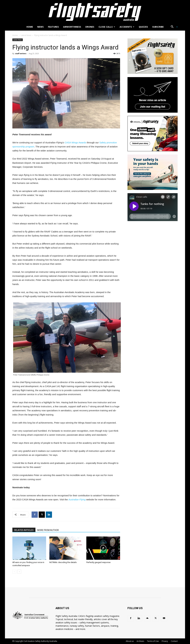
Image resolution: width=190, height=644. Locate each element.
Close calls (107, 27)
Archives (140, 641)
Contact (174, 641)
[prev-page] (14, 572)
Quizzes (143, 27)
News (40, 27)
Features (53, 27)
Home (30, 27)
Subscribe (158, 27)
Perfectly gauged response (98, 562)
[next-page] (19, 572)
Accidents (127, 27)
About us (130, 641)
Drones (90, 27)
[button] (173, 27)
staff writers (21, 53)
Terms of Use (153, 641)
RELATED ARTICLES (24, 530)
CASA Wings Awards (75, 142)
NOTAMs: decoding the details (63, 562)
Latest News (26, 35)
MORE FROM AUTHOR (48, 530)
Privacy (165, 641)
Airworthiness (72, 27)
